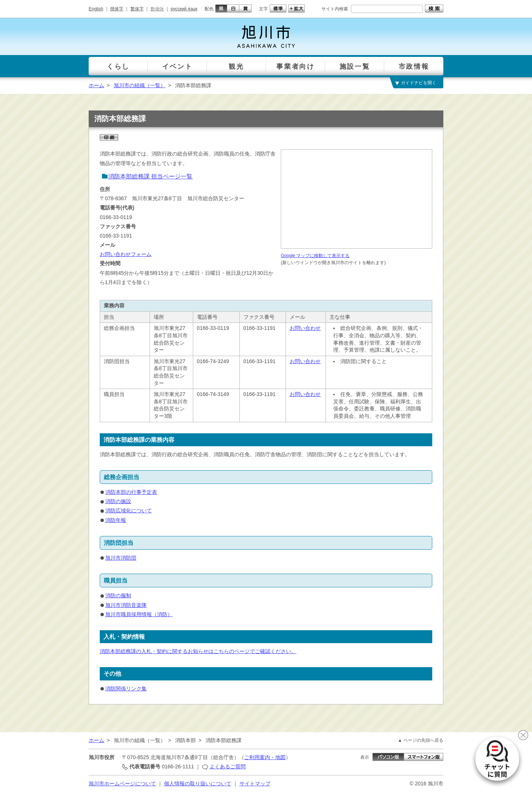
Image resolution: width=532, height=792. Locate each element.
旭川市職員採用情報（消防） (139, 614)
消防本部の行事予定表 (131, 492)
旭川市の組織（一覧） (140, 85)
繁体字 (137, 9)
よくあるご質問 (228, 767)
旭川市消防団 (121, 558)
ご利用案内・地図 (265, 757)
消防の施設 (118, 501)
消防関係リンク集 (126, 689)
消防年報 (116, 520)
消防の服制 (118, 595)
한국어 (157, 9)
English (96, 9)
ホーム (96, 85)
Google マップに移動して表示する (315, 256)
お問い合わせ (305, 328)
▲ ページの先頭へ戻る (421, 740)
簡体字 (117, 9)
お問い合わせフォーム (126, 254)
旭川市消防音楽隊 (126, 605)
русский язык (184, 9)
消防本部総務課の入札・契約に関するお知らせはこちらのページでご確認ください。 (198, 651)
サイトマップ (255, 784)
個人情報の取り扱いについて (198, 784)
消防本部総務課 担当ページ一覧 (150, 176)
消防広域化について (129, 511)
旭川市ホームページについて (122, 784)
